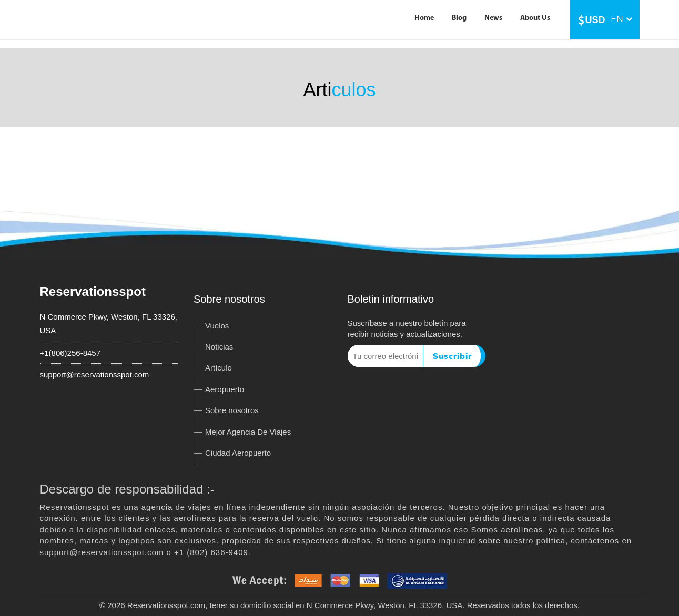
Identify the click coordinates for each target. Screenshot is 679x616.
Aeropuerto (225, 389)
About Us (535, 18)
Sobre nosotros (232, 410)
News (493, 18)
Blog (459, 18)
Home (424, 18)
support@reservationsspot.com (95, 374)
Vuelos (217, 326)
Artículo (219, 368)
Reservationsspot (93, 291)
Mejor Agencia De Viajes (248, 432)
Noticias (219, 347)
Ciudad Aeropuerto (238, 453)
